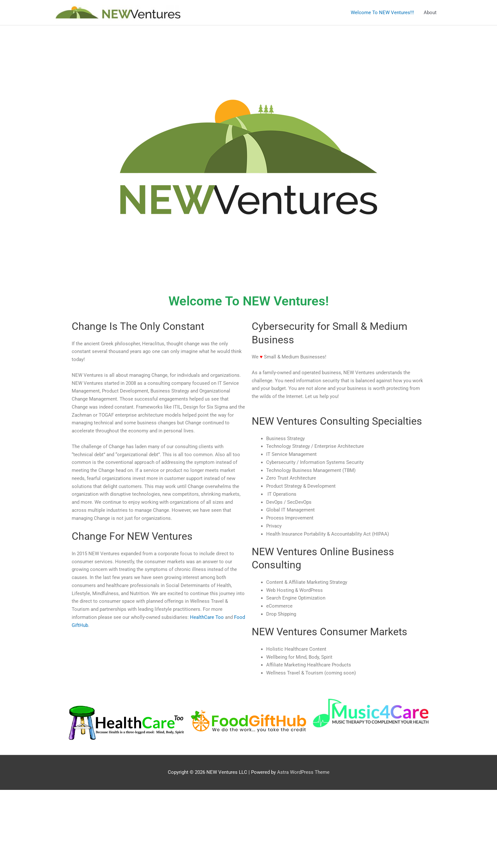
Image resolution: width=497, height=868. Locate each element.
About (430, 13)
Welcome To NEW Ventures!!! (382, 13)
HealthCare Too (207, 617)
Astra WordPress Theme (303, 772)
